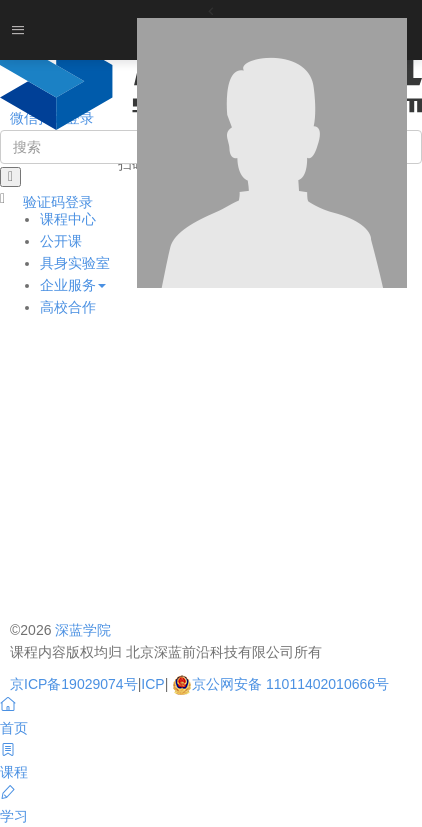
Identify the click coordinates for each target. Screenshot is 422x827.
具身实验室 (75, 263)
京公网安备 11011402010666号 (280, 684)
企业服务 (73, 285)
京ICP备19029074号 (74, 684)
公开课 (61, 241)
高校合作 (68, 307)
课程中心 (68, 219)
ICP (152, 684)
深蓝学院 (83, 630)
